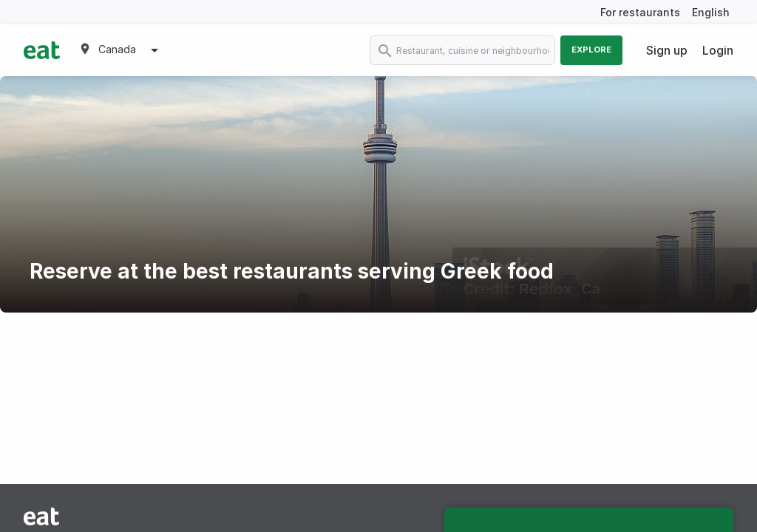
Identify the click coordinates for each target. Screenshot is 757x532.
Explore (591, 50)
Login (718, 50)
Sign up (667, 50)
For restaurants (640, 12)
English (711, 12)
